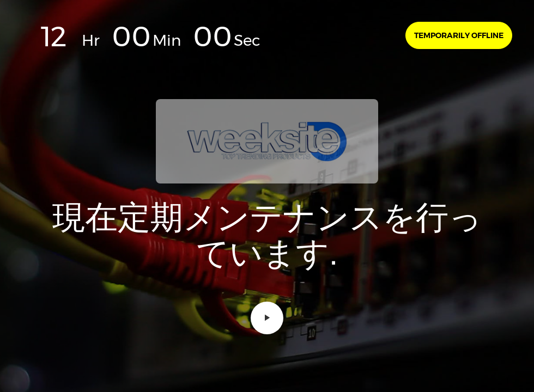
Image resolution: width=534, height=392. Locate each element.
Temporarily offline (459, 35)
